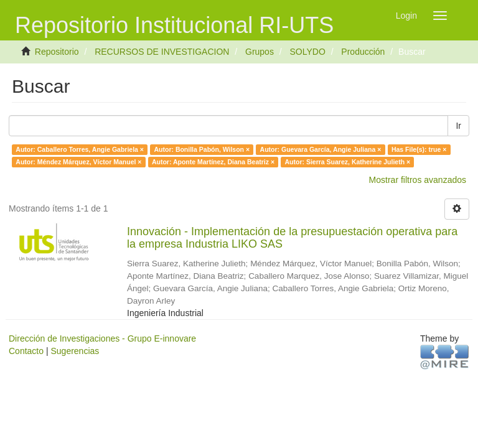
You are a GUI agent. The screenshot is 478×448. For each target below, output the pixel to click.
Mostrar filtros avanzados (418, 180)
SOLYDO (307, 52)
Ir (458, 126)
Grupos (260, 52)
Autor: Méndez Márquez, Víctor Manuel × (78, 162)
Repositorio (57, 52)
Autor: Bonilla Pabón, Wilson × (202, 149)
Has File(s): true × (419, 149)
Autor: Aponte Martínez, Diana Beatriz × (213, 162)
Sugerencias (75, 351)
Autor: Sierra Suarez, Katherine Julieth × (348, 162)
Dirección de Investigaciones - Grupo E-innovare (102, 338)
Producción (363, 52)
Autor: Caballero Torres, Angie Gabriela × (80, 149)
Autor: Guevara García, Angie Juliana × (321, 149)
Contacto (26, 351)
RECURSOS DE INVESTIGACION (162, 52)
